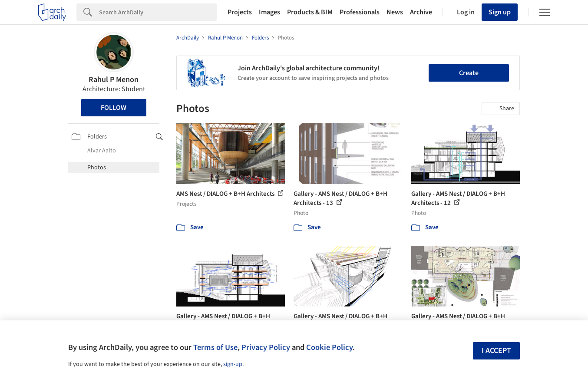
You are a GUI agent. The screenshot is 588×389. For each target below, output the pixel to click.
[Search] (158, 12)
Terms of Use (215, 347)
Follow (114, 108)
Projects (240, 12)
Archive (421, 12)
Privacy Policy (266, 347)
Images (269, 12)
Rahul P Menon (114, 80)
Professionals (360, 12)
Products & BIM (310, 12)
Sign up (500, 12)
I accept (496, 351)
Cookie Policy (329, 347)
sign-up (233, 364)
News (395, 12)
